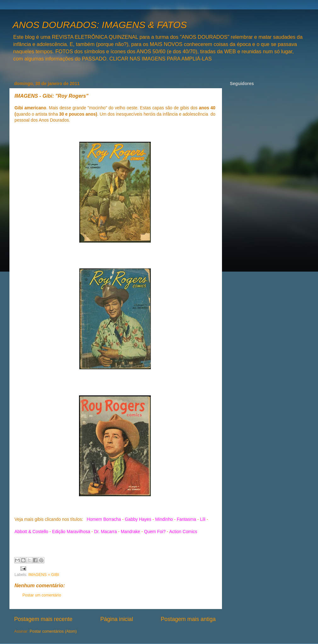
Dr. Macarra (105, 532)
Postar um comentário (42, 595)
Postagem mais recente (43, 619)
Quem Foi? (155, 532)
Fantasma (186, 519)
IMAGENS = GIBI (44, 575)
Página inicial (116, 619)
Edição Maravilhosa (71, 532)
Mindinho (164, 519)
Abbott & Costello (31, 532)
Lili (203, 519)
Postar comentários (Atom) (53, 631)
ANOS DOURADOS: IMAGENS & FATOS (100, 25)
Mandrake (130, 532)
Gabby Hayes (138, 519)
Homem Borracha (104, 519)
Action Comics (183, 532)
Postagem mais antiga (188, 619)
